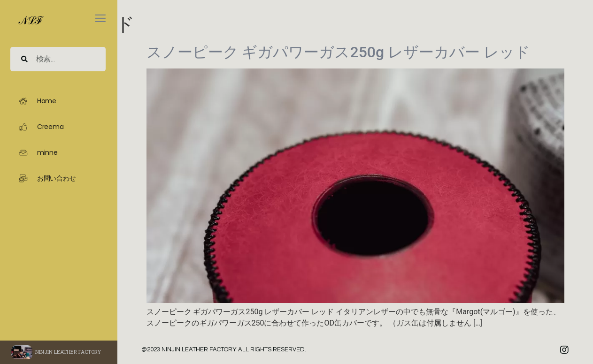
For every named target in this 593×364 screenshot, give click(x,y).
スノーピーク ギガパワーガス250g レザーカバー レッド (339, 52)
